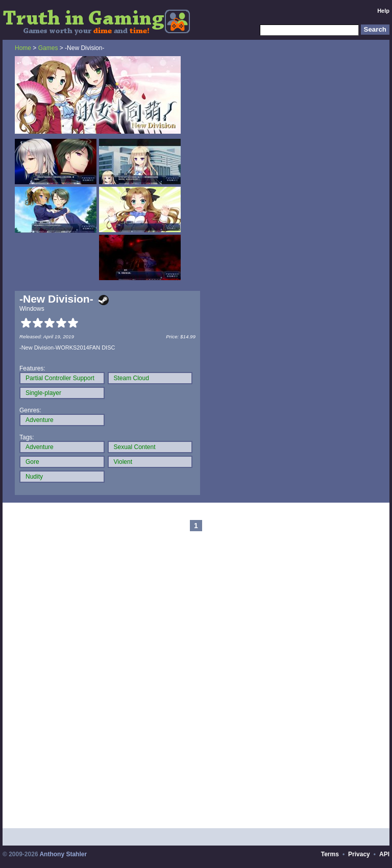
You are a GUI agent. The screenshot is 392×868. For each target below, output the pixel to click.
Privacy (359, 854)
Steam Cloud (131, 378)
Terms (330, 854)
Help (383, 11)
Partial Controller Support (60, 378)
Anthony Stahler (63, 854)
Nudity (34, 477)
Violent (123, 462)
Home (23, 48)
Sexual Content (135, 447)
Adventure (40, 420)
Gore (32, 462)
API (384, 854)
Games (48, 48)
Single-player (43, 393)
